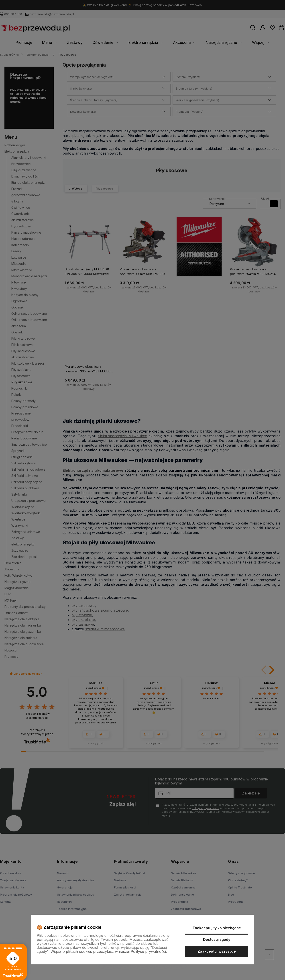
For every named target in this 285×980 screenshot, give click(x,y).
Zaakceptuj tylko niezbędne (217, 928)
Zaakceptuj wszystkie (217, 951)
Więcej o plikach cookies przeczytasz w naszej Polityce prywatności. (109, 951)
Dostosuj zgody (217, 939)
